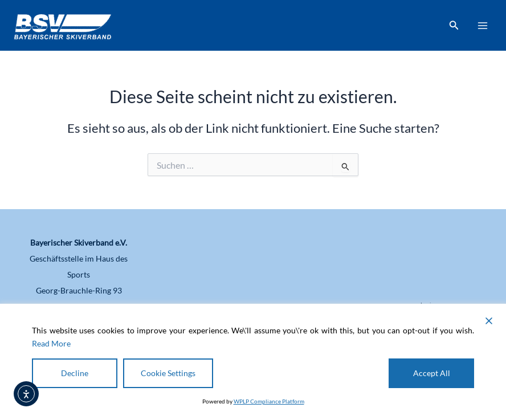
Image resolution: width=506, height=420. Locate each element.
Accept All (432, 373)
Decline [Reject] (75, 373)
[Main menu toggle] (483, 26)
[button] (454, 25)
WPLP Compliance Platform (269, 401)
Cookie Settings (168, 373)
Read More (51, 343)
